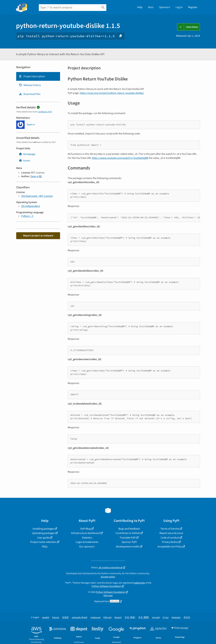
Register (193, 7)
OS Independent (31, 206)
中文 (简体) (130, 617)
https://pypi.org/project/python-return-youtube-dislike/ (112, 93)
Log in (179, 7)
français (56, 617)
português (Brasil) (80, 617)
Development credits (128, 547)
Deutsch (118, 617)
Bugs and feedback (129, 529)
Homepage (27, 154)
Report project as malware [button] (38, 236)
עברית (166, 617)
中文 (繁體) (144, 617)
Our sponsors (87, 547)
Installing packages (43, 529)
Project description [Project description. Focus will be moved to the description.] (32, 76)
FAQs (45, 547)
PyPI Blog (86, 529)
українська (95, 617)
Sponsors (165, 7)
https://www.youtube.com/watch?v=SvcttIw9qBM (120, 158)
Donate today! (108, 577)
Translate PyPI (128, 538)
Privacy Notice (170, 542)
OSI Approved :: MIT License (37, 196)
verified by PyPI (45, 112)
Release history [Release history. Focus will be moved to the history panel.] (30, 85)
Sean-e (35, 176)
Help (140, 7)
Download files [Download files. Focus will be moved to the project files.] (30, 94)
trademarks (139, 583)
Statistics (87, 538)
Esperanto (176, 617)
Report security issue (171, 533)
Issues (24, 161)
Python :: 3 (27, 216)
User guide (43, 538)
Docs (151, 7)
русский (156, 617)
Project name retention (43, 542)
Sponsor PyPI (129, 542)
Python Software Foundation (106, 586)
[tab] (38, 76)
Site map (108, 595)
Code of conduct (170, 538)
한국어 (187, 617)
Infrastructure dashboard (85, 533)
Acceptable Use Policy (170, 547)
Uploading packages (43, 533)
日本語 (65, 617)
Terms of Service (170, 529)
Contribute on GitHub (128, 533)
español (46, 617)
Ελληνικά (107, 617)
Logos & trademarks (87, 542)
